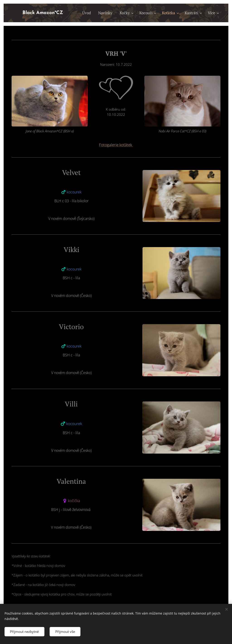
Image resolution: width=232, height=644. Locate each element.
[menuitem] (88, 13)
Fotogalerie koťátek (116, 145)
